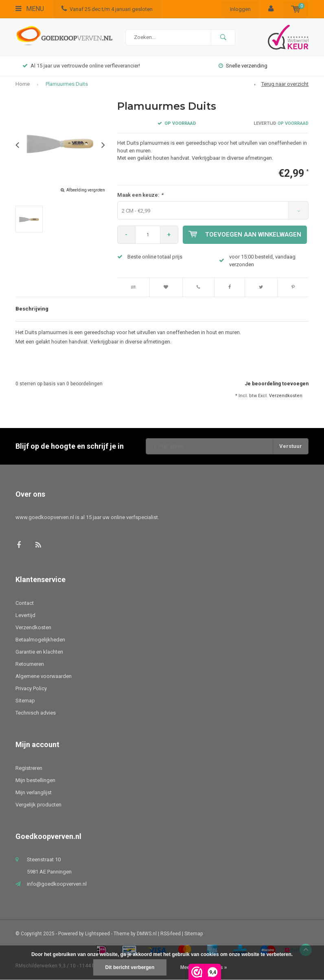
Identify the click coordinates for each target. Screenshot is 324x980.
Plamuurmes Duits (67, 84)
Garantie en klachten (39, 652)
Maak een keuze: (140, 195)
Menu (30, 9)
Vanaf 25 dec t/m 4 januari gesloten (107, 9)
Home (23, 84)
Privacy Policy (31, 688)
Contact (25, 603)
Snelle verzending (243, 66)
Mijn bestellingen (35, 780)
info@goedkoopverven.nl (57, 884)
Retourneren (30, 664)
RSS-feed (171, 934)
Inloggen (240, 9)
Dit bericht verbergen (130, 967)
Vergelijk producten (38, 805)
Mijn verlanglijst (34, 792)
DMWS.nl (147, 934)
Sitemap (25, 701)
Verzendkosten (286, 396)
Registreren (29, 768)
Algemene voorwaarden (44, 676)
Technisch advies (36, 713)
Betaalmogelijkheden (40, 640)
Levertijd (25, 615)
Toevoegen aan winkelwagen (245, 235)
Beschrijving (32, 309)
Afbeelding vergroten (86, 190)
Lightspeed (97, 934)
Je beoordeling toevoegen (277, 384)
